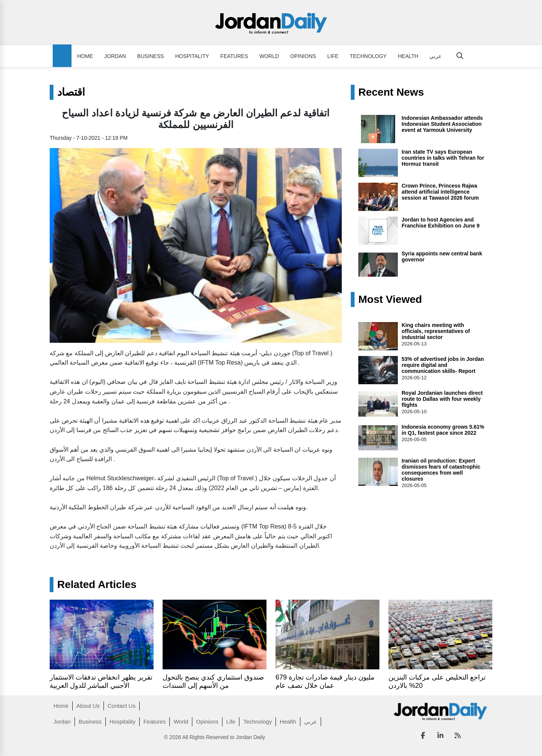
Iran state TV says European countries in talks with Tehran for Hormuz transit (443, 158)
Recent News (391, 92)
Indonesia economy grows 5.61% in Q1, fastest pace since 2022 (443, 430)
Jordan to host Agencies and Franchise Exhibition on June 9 (441, 223)
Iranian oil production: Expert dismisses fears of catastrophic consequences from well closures (441, 470)
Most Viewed (390, 299)
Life (333, 56)
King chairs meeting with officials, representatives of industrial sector (436, 331)
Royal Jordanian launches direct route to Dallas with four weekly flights (442, 399)
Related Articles (97, 585)
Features (234, 56)
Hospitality (192, 56)
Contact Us (122, 706)
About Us (88, 706)
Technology (368, 56)
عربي (435, 56)
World (269, 56)
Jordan (115, 56)
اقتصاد (71, 92)
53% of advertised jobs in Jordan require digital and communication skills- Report (443, 365)
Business (151, 56)
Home (85, 56)
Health (408, 56)
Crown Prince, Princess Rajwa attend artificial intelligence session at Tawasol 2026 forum (440, 192)
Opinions (303, 56)
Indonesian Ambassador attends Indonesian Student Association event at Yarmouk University (442, 124)
